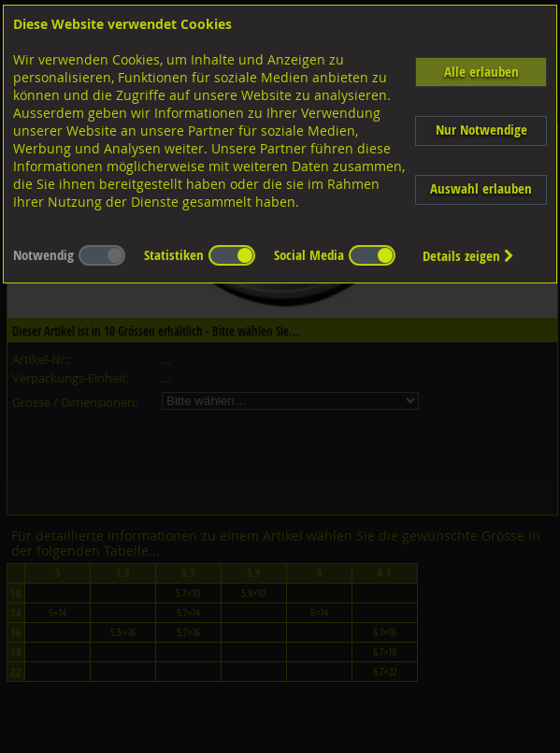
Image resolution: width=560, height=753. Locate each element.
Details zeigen (468, 256)
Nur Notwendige (481, 130)
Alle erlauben (481, 72)
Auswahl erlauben (481, 188)
